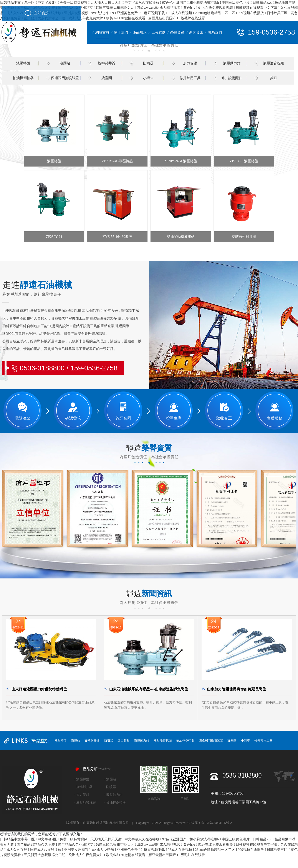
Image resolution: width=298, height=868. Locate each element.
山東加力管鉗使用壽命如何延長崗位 (237, 689)
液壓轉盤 (23, 63)
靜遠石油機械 (37, 285)
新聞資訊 (196, 32)
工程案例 (159, 32)
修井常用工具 (190, 78)
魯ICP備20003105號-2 (216, 823)
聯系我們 (215, 32)
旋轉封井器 (107, 63)
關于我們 (121, 32)
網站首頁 (102, 32)
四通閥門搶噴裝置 (65, 78)
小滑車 (148, 78)
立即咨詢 (41, 13)
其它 (273, 78)
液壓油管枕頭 (273, 63)
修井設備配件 (232, 78)
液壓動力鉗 (232, 63)
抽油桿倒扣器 (23, 78)
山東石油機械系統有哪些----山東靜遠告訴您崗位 (149, 689)
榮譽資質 (177, 32)
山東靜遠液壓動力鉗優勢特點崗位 (39, 689)
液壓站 (65, 63)
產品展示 (140, 32)
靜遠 (149, 448)
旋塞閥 (107, 78)
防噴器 (148, 63)
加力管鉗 (190, 63)
